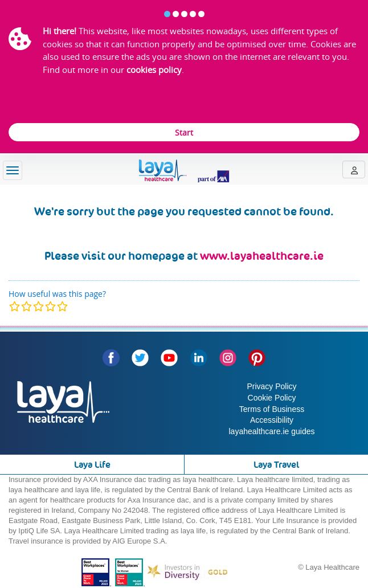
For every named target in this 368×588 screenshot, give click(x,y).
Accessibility (272, 420)
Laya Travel (276, 465)
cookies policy (154, 70)
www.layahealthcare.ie (262, 256)
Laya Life (92, 465)
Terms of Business (272, 409)
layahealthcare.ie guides (272, 431)
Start (184, 132)
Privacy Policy (271, 386)
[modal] (38, 306)
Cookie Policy (272, 398)
